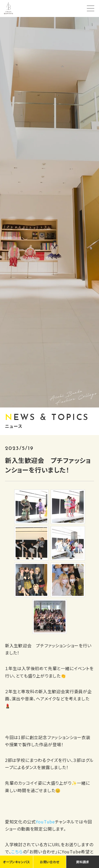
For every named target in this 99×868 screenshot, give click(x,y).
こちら (17, 852)
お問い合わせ (49, 862)
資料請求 (82, 862)
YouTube (45, 822)
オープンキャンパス (16, 862)
